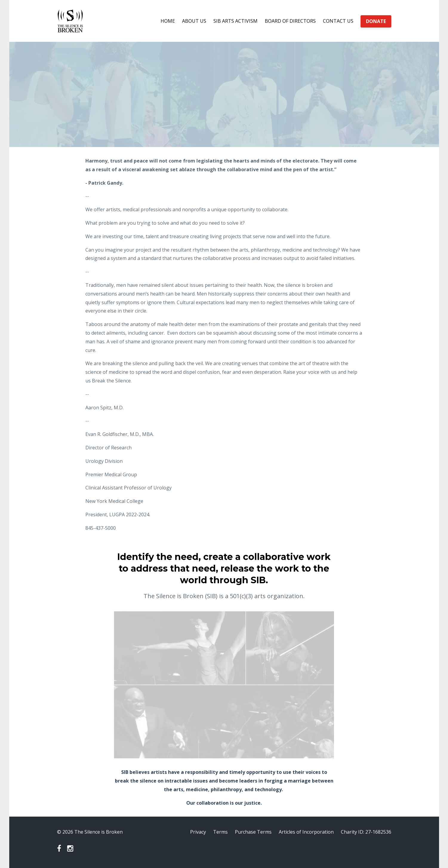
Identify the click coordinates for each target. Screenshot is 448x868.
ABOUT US (194, 21)
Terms (220, 832)
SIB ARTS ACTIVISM (235, 21)
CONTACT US (338, 21)
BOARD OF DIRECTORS (290, 21)
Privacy (198, 832)
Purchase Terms (253, 832)
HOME (168, 21)
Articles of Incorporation (306, 832)
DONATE (376, 21)
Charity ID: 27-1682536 (366, 832)
